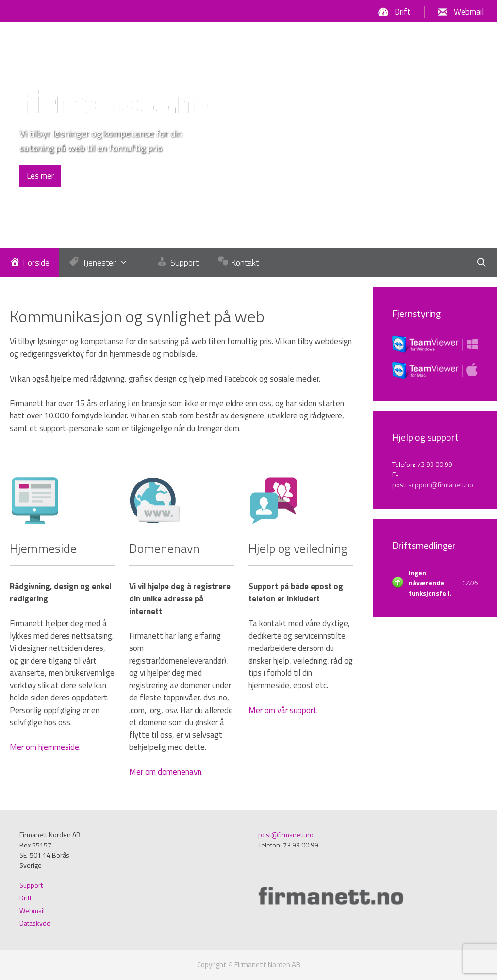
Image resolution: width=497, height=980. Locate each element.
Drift (403, 12)
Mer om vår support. (283, 710)
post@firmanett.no (286, 835)
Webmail (469, 12)
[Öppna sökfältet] (482, 263)
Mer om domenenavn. (166, 772)
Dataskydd (35, 923)
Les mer (40, 176)
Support (31, 885)
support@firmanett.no (441, 485)
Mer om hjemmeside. (45, 747)
